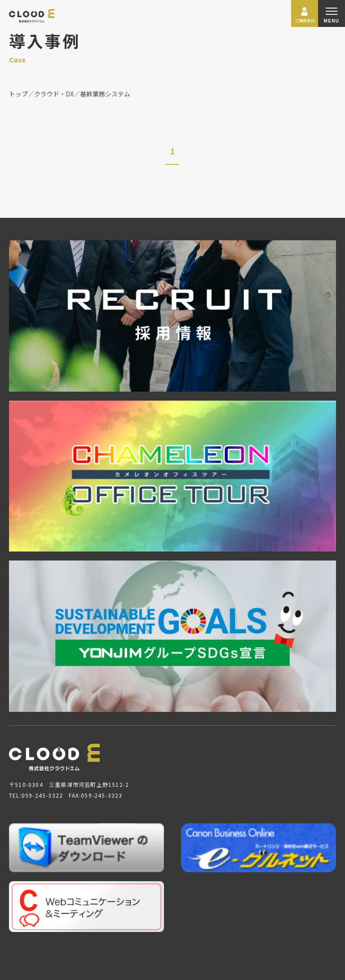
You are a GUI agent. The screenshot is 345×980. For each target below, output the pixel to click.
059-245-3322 (42, 795)
